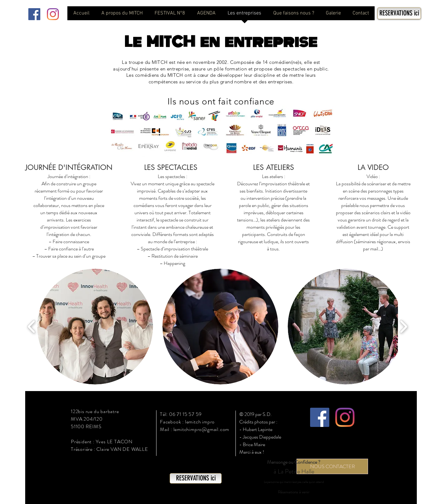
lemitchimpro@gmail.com (201, 429)
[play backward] (32, 327)
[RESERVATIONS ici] (399, 13)
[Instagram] (53, 14)
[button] (95, 327)
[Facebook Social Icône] (34, 14)
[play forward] (403, 327)
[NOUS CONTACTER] (332, 466)
